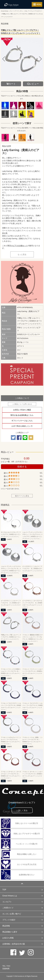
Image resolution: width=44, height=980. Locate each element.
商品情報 (6, 926)
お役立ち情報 (8, 938)
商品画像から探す (10, 932)
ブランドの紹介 (9, 920)
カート (12, 84)
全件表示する (21, 462)
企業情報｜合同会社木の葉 (14, 944)
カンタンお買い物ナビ (12, 914)
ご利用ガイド (8, 908)
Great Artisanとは (10, 896)
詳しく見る (23, 811)
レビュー (34, 84)
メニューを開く (37, 4)
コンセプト (7, 902)
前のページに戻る (22, 496)
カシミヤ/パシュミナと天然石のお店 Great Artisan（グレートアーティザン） (11, 4)
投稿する (22, 467)
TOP (4, 890)
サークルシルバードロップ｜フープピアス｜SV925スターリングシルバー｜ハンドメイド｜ (11, 534)
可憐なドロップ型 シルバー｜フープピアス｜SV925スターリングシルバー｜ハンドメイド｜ (11, 637)
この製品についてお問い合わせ (22, 404)
